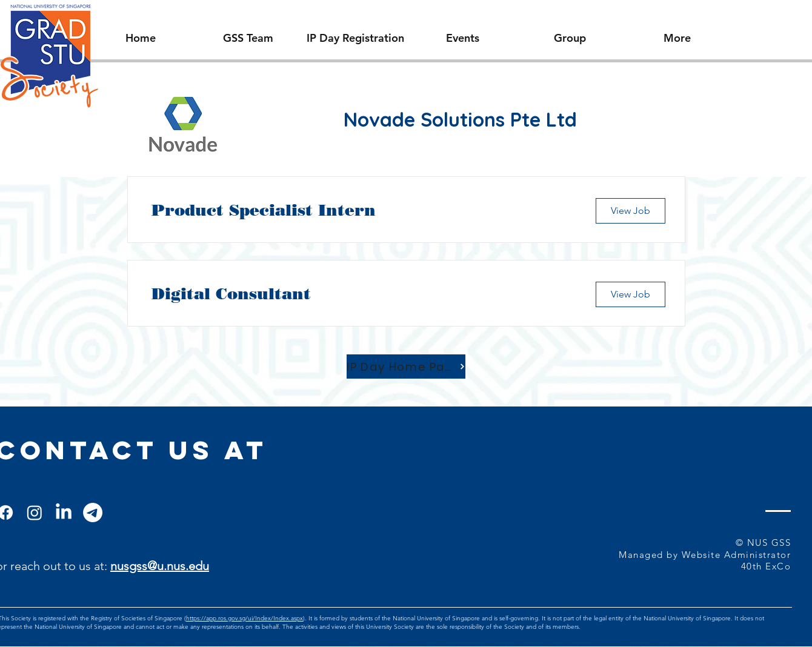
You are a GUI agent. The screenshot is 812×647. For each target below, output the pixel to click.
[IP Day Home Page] (406, 367)
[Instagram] (35, 513)
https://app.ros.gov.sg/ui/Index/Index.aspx (245, 618)
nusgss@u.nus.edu (160, 566)
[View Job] (631, 211)
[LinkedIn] (64, 513)
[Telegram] (93, 513)
